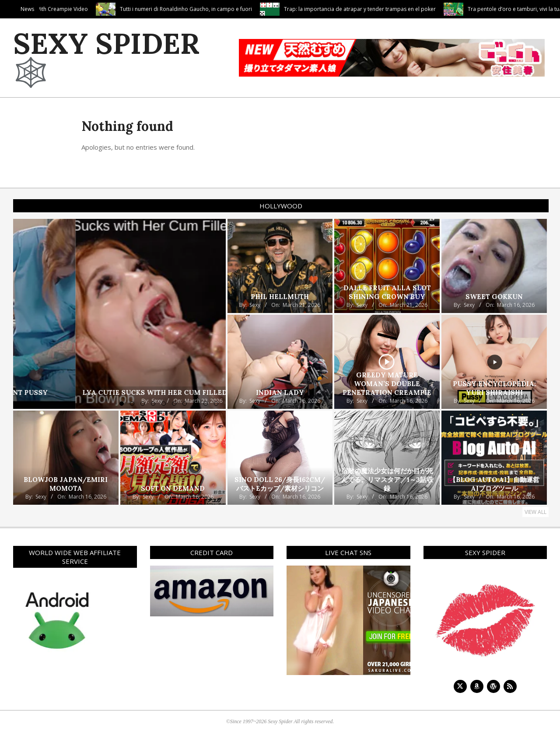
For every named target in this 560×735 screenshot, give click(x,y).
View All (535, 512)
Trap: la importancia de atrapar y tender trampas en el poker (432, 9)
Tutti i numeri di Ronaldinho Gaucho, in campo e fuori (259, 9)
